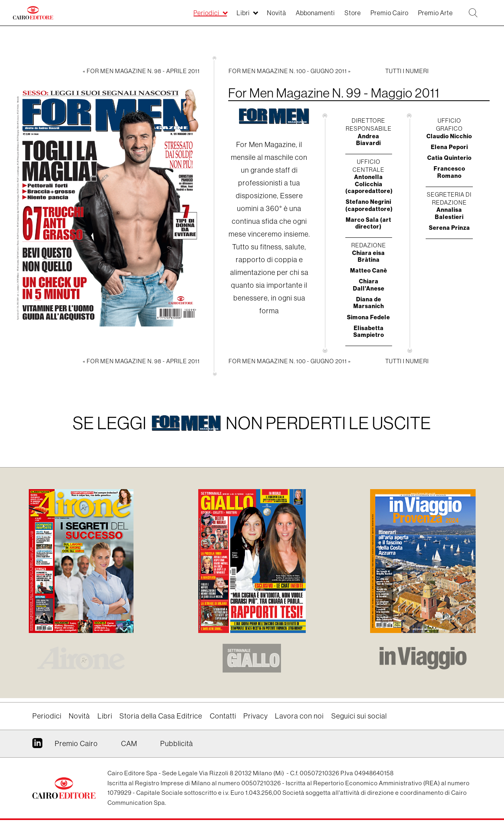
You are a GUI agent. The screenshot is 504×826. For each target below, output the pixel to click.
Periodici (171, 17)
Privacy (256, 716)
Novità (248, 17)
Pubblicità (177, 744)
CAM (129, 744)
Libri (212, 17)
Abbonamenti (291, 17)
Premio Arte (427, 17)
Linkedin (37, 746)
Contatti (223, 716)
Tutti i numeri (407, 71)
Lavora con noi (299, 716)
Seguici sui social (359, 716)
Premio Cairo (375, 17)
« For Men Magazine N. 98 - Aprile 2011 (141, 71)
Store (333, 17)
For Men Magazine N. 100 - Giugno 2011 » (290, 71)
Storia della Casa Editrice (161, 716)
